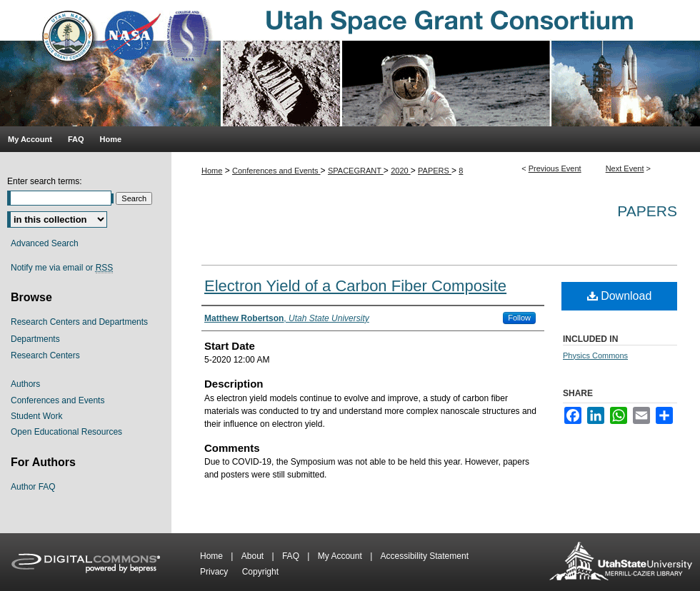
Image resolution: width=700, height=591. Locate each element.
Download (620, 296)
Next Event (625, 168)
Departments (35, 339)
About (254, 556)
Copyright (260, 572)
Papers (647, 211)
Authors (25, 384)
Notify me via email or (62, 268)
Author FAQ (33, 487)
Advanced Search (45, 243)
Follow (519, 318)
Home (212, 171)
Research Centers (45, 355)
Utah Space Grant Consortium (350, 63)
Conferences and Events (276, 171)
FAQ (292, 556)
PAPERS (435, 171)
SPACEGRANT (356, 171)
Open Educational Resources (66, 432)
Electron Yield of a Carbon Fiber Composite (355, 286)
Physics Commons (595, 355)
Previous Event (555, 168)
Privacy (215, 572)
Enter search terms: (45, 181)
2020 (401, 171)
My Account (341, 556)
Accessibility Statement (425, 556)
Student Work (36, 416)
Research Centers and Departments (79, 322)
